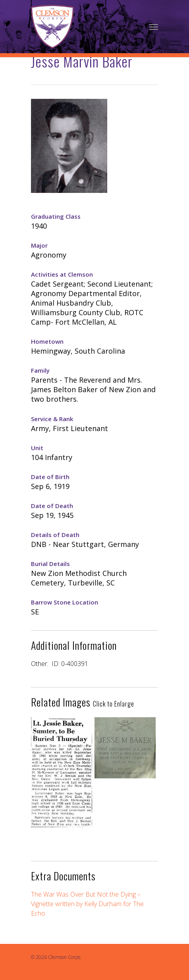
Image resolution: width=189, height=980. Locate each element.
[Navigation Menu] (154, 27)
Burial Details (50, 564)
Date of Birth (50, 477)
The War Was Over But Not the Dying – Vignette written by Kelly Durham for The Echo (87, 904)
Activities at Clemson (62, 274)
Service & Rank (52, 419)
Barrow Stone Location (65, 602)
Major (39, 245)
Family (40, 370)
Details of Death (55, 535)
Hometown (47, 341)
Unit (37, 448)
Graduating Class (56, 216)
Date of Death (52, 506)
